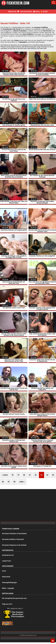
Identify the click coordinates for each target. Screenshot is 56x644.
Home (4, 571)
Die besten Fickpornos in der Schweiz (14, 545)
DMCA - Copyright (8, 588)
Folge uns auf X (7, 604)
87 (9, 482)
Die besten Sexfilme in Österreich (13, 539)
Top (53, 641)
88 (15, 482)
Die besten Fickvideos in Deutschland (14, 534)
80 (24, 475)
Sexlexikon (23, 42)
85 (53, 475)
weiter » (22, 482)
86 (3, 482)
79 (18, 475)
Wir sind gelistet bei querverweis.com (14, 598)
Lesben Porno (7, 561)
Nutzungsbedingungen (9, 583)
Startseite (12, 12)
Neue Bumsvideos (25, 12)
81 (30, 475)
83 (42, 475)
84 (47, 475)
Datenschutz (6, 577)
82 (36, 475)
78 (13, 475)
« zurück (5, 475)
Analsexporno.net (8, 555)
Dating (36, 12)
